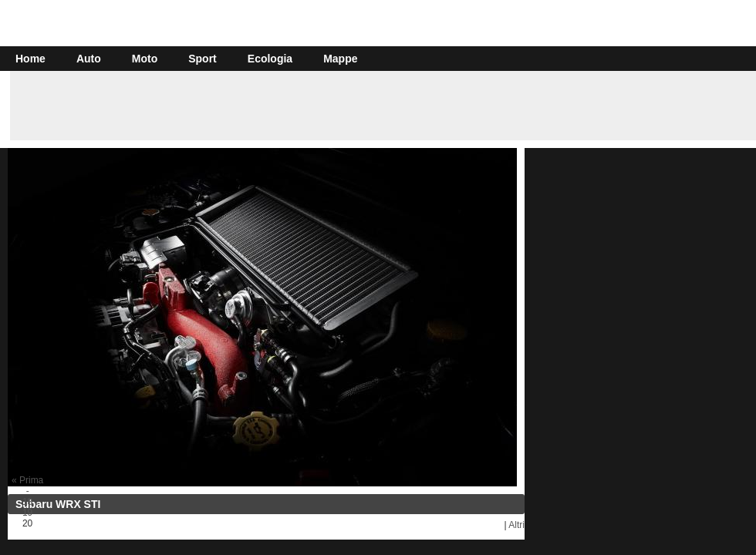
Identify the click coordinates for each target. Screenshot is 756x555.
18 (27, 502)
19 (27, 513)
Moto (145, 59)
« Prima (27, 480)
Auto (89, 59)
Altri (516, 525)
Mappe (340, 59)
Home (30, 59)
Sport (202, 59)
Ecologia (270, 59)
